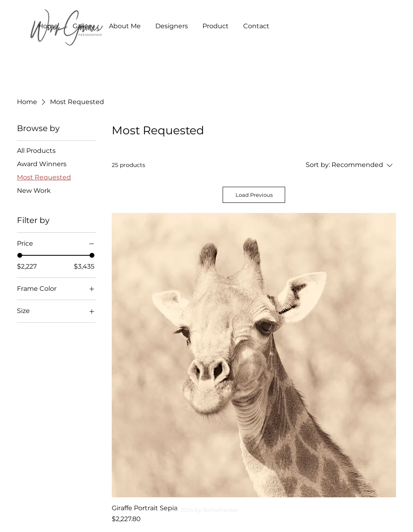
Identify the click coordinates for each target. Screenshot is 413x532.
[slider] (20, 255)
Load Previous (254, 195)
